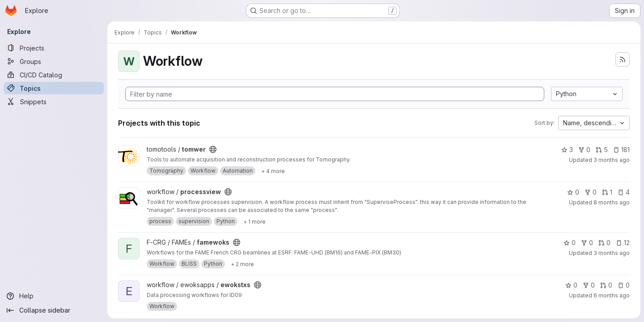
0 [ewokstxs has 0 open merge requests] (606, 285)
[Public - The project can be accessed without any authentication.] (213, 149)
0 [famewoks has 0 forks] (587, 243)
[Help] (54, 296)
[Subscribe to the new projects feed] (623, 59)
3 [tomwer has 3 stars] (567, 150)
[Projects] (54, 48)
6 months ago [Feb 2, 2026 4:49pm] (612, 295)
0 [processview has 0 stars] (573, 192)
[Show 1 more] (254, 221)
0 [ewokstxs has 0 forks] (589, 285)
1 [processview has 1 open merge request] (607, 192)
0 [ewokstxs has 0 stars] (571, 285)
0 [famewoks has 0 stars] (570, 243)
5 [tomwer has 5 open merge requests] (602, 150)
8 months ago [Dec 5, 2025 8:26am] (612, 202)
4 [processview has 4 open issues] (624, 192)
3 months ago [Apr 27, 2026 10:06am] (612, 253)
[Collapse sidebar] (54, 310)
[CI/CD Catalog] (54, 75)
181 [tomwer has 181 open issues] (621, 150)
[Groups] (54, 61)
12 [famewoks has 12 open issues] (623, 243)
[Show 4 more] (273, 171)
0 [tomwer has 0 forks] (584, 150)
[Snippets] (54, 102)
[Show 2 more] (242, 264)
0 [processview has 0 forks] (591, 192)
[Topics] (54, 88)
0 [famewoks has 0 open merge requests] (604, 243)
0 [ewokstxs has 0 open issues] (624, 285)
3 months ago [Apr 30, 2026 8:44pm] (612, 160)
